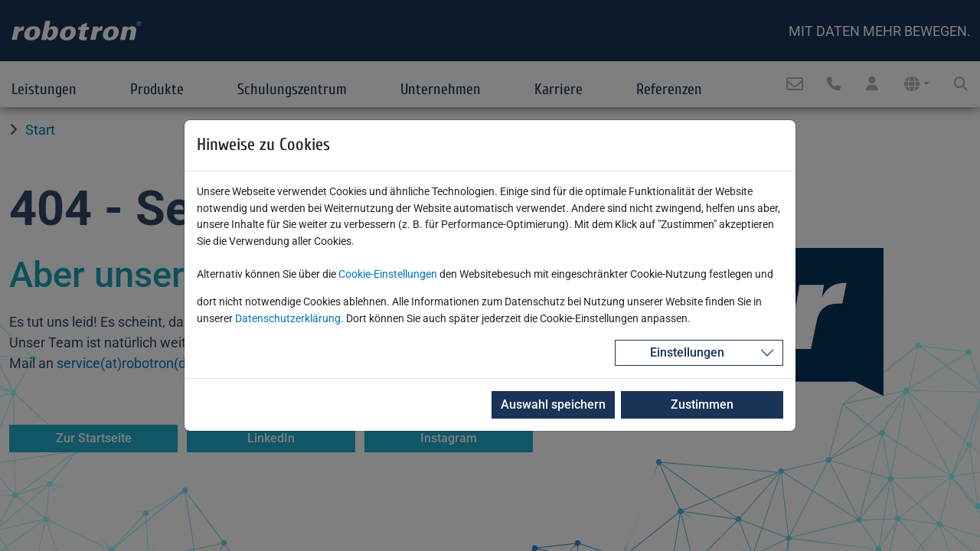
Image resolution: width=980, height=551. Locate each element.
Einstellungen (687, 352)
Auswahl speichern (547, 404)
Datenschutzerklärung (288, 319)
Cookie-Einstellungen (388, 274)
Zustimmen (699, 404)
